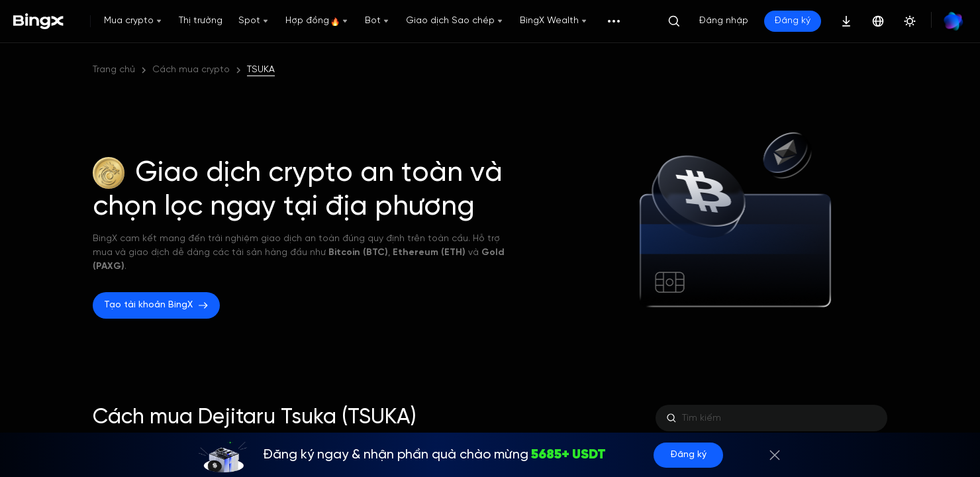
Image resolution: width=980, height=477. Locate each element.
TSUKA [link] (261, 70)
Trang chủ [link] (114, 70)
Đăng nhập (724, 21)
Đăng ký (793, 21)
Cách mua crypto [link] (191, 70)
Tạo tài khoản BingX (156, 305)
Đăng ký (688, 455)
